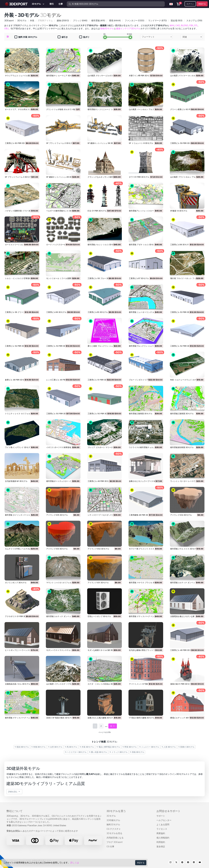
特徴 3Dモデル (39, 747)
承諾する (141, 863)
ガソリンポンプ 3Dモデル (16, 583)
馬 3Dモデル (71, 747)
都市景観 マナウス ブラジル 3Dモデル (145, 583)
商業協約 (161, 833)
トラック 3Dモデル (118, 752)
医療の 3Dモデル (186, 747)
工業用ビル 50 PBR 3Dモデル (59, 414)
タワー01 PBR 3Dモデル (139, 177)
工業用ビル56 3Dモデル (56, 312)
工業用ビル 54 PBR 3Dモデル (17, 346)
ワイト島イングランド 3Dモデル (19, 447)
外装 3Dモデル (87, 747)
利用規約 (161, 842)
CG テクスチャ (114, 829)
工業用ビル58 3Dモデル (180, 245)
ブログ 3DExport (115, 842)
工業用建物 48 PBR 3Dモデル (141, 515)
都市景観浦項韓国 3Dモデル (182, 447)
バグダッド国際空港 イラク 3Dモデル (21, 211)
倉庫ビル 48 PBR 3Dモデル (16, 380)
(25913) (63, 21)
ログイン (190, 4)
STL (196, 25)
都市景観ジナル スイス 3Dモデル (184, 549)
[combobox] (156, 37)
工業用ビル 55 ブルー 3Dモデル (101, 278)
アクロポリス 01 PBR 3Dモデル (18, 616)
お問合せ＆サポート (168, 811)
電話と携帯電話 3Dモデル (108, 747)
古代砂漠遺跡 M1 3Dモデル (16, 481)
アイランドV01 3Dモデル (98, 583)
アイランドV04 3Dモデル (181, 515)
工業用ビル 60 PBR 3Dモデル (17, 143)
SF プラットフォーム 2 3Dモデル (60, 143)
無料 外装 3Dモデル (26, 37)
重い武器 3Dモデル (98, 752)
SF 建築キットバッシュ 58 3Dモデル (103, 143)
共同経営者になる (115, 838)
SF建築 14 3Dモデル (179, 211)
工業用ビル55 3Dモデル (98, 312)
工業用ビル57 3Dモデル (139, 278)
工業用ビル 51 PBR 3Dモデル (100, 380)
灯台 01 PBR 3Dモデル (97, 211)
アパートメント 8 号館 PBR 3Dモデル (145, 684)
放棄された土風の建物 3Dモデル (101, 718)
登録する (202, 4)
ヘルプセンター (164, 820)
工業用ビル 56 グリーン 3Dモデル (19, 312)
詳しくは (75, 863)
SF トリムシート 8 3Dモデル (141, 143)
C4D (178, 25)
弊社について (15, 811)
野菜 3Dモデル (130, 747)
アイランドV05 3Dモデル (57, 515)
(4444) (115, 21)
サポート (161, 816)
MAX (172, 25)
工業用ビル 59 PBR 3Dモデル (183, 143)
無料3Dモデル (113, 825)
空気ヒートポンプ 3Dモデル (99, 616)
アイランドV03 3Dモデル (57, 549)
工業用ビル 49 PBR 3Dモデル (100, 481)
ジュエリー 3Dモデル (149, 747)
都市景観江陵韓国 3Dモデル (141, 414)
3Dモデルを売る (114, 833)
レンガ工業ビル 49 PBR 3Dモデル (61, 380)
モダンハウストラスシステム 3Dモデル (63, 650)
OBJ (6, 29)
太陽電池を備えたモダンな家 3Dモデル (187, 616)
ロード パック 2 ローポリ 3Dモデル (61, 245)
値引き (63, 37)
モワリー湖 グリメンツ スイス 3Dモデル (146, 549)
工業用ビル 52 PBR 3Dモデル (183, 346)
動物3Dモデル (107, 29)
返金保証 (161, 847)
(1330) (134, 21)
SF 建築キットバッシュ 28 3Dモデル (62, 177)
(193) (176, 21)
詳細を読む (14, 792)
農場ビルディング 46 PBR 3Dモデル (185, 718)
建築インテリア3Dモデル (128, 29)
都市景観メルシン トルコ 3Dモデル (102, 245)
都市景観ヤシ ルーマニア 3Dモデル (61, 76)
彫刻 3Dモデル (22, 747)
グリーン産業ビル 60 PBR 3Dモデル (186, 109)
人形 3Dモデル (169, 747)
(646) (80, 21)
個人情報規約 (163, 838)
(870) (157, 21)
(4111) (98, 21)
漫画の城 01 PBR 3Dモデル (182, 684)
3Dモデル (111, 816)
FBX (191, 25)
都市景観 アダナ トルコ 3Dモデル (143, 245)
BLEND (185, 25)
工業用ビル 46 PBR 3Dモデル (183, 650)
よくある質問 (163, 825)
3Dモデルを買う (116, 811)
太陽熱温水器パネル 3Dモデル (18, 684)
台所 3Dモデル (55, 747)
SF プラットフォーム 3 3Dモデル (19, 177)
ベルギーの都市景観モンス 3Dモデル (62, 211)
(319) (194, 21)
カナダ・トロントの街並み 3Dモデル (103, 684)
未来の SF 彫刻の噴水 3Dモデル (60, 718)
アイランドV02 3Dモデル (98, 549)
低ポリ (84, 37)
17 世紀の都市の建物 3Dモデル (142, 718)
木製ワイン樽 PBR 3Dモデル (141, 76)
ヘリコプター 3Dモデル (76, 752)
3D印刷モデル (113, 820)
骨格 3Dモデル (137, 752)
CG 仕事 (110, 847)
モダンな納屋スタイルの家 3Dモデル (103, 650)
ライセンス (162, 829)
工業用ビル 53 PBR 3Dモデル (183, 312)
